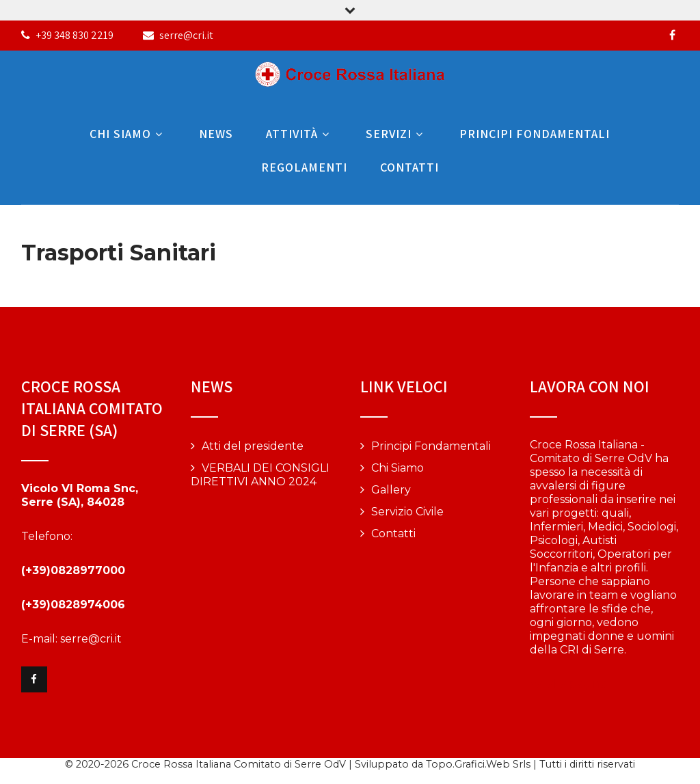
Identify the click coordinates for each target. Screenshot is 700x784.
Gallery (391, 490)
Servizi (396, 134)
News (216, 134)
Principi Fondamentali (535, 134)
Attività (299, 134)
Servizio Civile (407, 512)
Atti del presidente (253, 446)
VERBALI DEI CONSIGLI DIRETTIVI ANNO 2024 (260, 475)
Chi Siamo (128, 134)
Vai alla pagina (568, 684)
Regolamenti (304, 167)
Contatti (409, 167)
